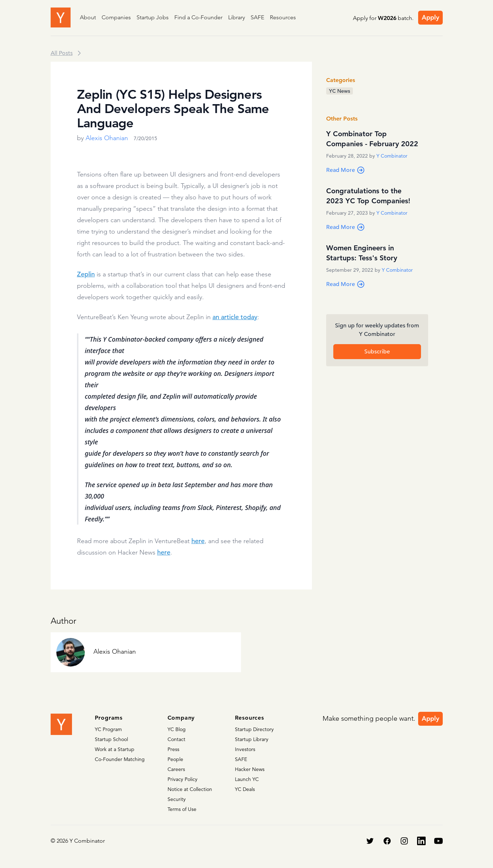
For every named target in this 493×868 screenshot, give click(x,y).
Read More (346, 170)
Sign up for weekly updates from (377, 330)
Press (173, 749)
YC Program (108, 729)
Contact (176, 739)
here (198, 541)
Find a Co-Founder (198, 17)
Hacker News (250, 769)
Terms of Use (182, 809)
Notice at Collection (190, 789)
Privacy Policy (183, 779)
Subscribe (377, 352)
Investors (245, 749)
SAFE (257, 17)
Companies (116, 17)
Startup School (111, 739)
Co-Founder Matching (120, 759)
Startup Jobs (153, 17)
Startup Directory (254, 729)
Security (177, 799)
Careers (176, 769)
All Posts (62, 53)
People (175, 759)
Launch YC (247, 779)
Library (237, 17)
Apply (430, 17)
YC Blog (177, 729)
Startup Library (252, 739)
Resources (283, 17)
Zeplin (86, 274)
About (88, 17)
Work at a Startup (115, 749)
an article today (235, 317)
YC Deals (245, 789)
